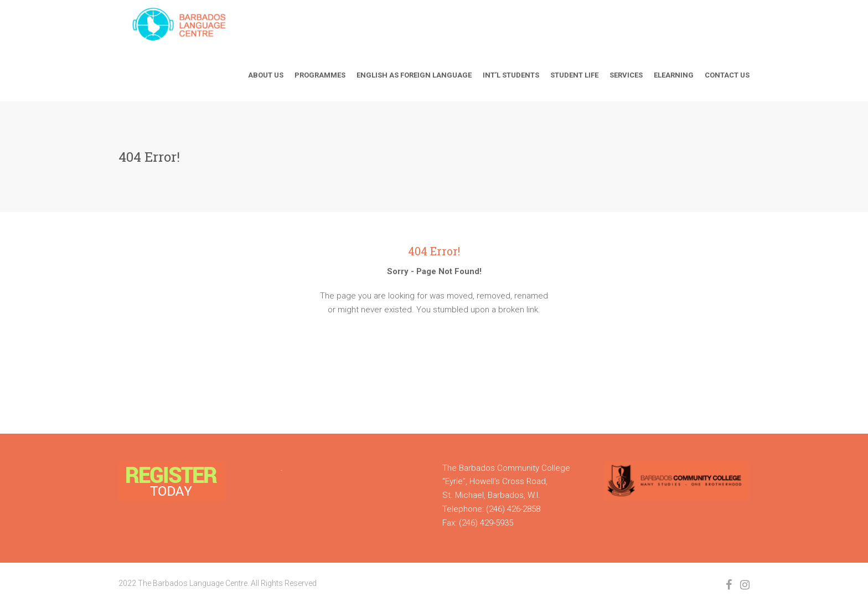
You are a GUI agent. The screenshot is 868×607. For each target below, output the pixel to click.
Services (626, 75)
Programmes (320, 75)
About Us (266, 75)
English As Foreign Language (414, 75)
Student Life (574, 75)
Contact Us (727, 75)
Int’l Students (511, 75)
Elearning (674, 75)
